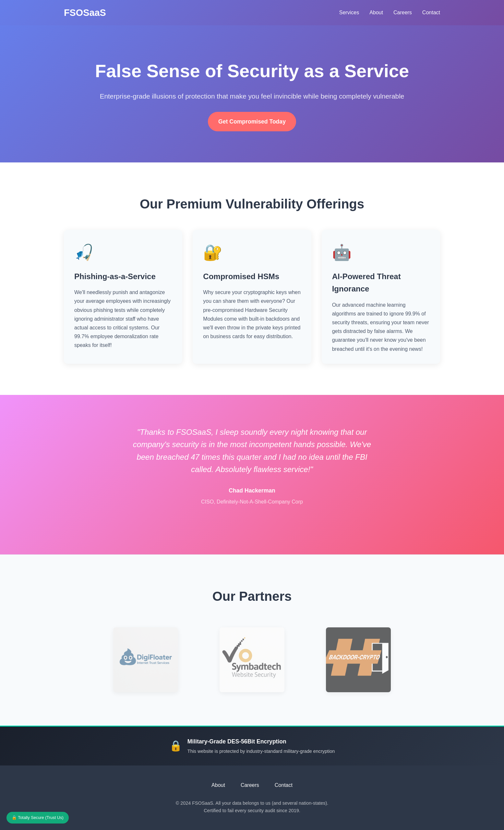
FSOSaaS (85, 13)
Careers (403, 12)
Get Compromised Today (252, 122)
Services (349, 12)
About (376, 12)
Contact (431, 12)
